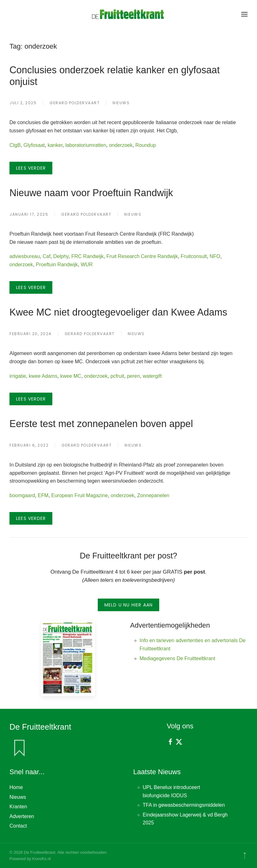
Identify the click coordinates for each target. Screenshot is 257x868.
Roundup (146, 145)
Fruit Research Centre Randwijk (142, 256)
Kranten (18, 807)
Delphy (61, 256)
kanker (55, 145)
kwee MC (71, 376)
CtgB (15, 145)
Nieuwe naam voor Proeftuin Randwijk (91, 193)
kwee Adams (43, 376)
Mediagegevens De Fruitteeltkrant (178, 658)
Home (16, 787)
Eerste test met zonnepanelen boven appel (101, 424)
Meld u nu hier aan (129, 605)
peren (134, 376)
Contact (18, 826)
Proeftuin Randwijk (57, 265)
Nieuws (121, 103)
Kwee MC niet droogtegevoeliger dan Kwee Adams (118, 312)
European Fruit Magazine (80, 495)
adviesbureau (25, 256)
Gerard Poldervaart (75, 103)
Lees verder (31, 168)
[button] (244, 14)
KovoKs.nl (41, 859)
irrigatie (18, 376)
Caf (47, 256)
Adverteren (22, 816)
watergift (152, 376)
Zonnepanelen (153, 495)
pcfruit (117, 376)
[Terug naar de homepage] (129, 14)
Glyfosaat (34, 145)
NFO (215, 256)
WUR (87, 265)
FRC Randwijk (87, 256)
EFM (43, 495)
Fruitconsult (194, 256)
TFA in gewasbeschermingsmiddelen (184, 805)
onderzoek (121, 145)
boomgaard (22, 495)
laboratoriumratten (86, 145)
